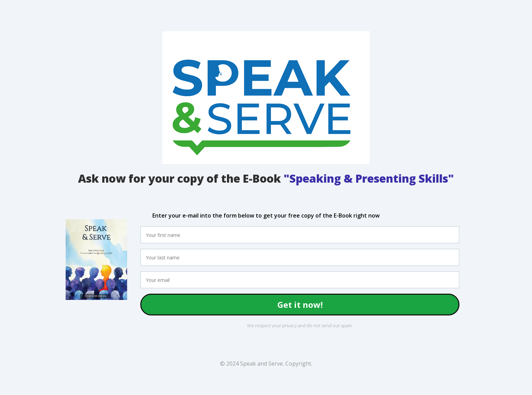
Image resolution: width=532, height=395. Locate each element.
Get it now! (300, 305)
